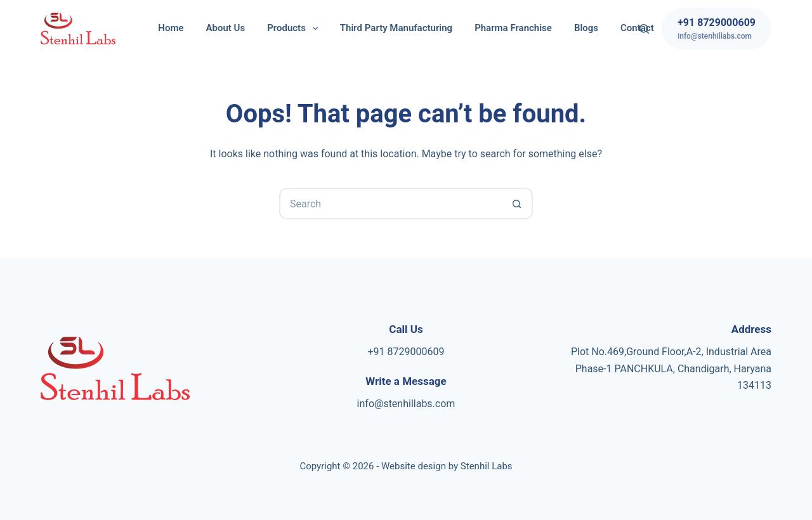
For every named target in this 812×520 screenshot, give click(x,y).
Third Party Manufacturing (396, 28)
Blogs (586, 28)
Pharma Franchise (513, 28)
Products (295, 29)
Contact (637, 28)
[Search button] (517, 204)
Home (171, 28)
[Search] (644, 29)
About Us (226, 28)
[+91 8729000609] (717, 29)
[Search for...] (390, 204)
